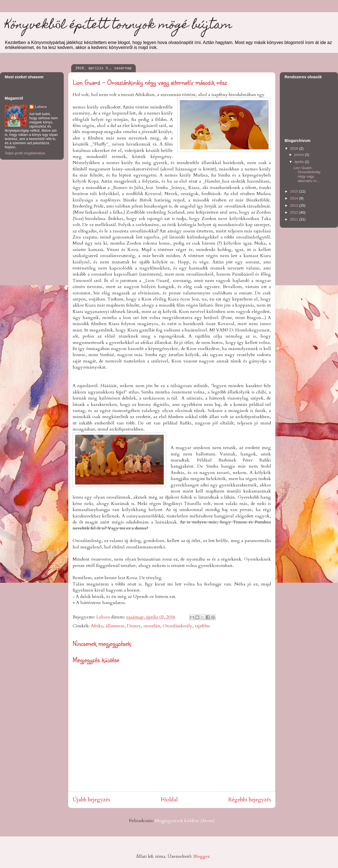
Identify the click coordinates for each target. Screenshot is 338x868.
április (300, 162)
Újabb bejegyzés (91, 800)
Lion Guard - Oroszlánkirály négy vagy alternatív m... (307, 174)
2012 (295, 212)
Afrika (97, 626)
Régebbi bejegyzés (250, 800)
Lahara (41, 107)
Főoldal (169, 800)
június (300, 155)
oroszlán (152, 626)
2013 (295, 205)
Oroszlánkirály (177, 626)
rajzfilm (202, 626)
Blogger (201, 856)
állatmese (115, 626)
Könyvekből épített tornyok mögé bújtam (118, 26)
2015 (295, 191)
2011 (295, 219)
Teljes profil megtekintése (25, 153)
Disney (134, 626)
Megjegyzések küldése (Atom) (185, 821)
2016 (295, 148)
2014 (295, 198)
